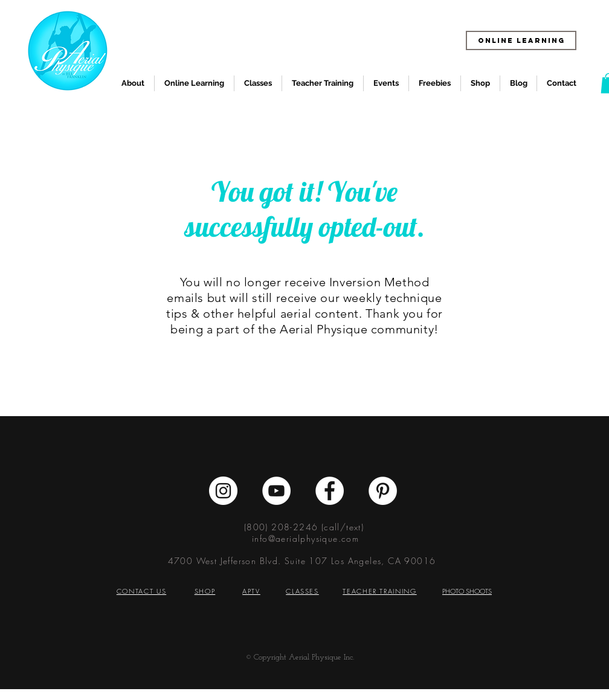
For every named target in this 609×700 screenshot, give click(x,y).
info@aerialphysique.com (305, 538)
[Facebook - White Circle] (330, 491)
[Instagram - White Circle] (223, 491)
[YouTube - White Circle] (276, 491)
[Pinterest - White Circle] (383, 491)
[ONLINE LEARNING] (521, 40)
